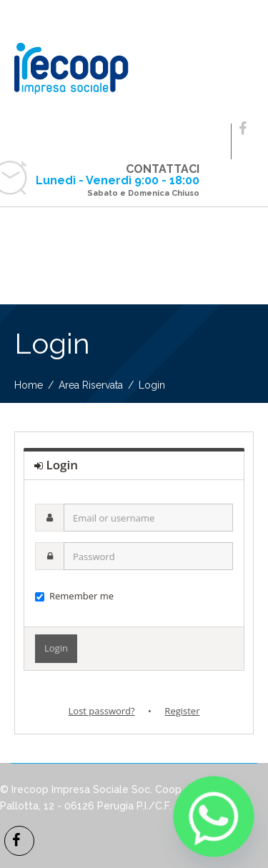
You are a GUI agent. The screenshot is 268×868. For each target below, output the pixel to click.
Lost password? (102, 711)
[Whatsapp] (214, 817)
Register (182, 711)
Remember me (74, 596)
